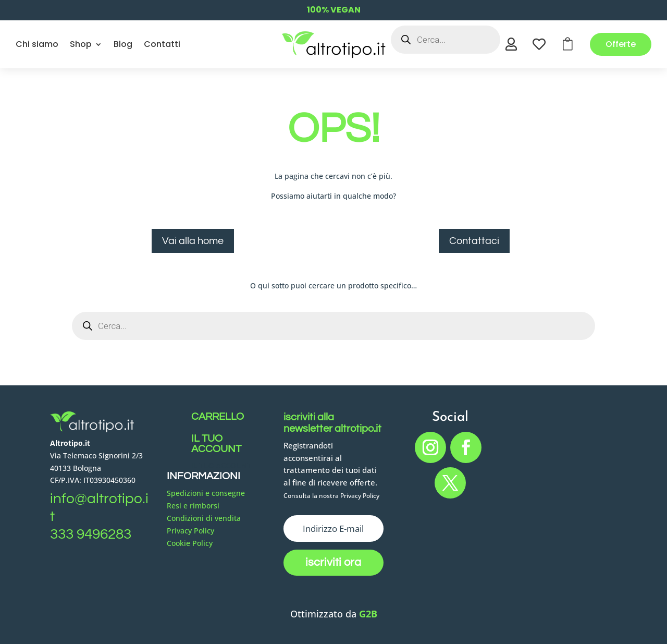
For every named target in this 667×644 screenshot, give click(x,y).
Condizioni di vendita (204, 518)
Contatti (162, 44)
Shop (81, 44)
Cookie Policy (190, 543)
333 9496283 (91, 534)
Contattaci (474, 241)
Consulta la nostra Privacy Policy (331, 496)
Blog (123, 44)
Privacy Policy (190, 531)
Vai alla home (193, 241)
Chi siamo (37, 44)
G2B (368, 614)
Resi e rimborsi (193, 506)
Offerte (621, 44)
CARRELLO (218, 417)
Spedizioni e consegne (206, 493)
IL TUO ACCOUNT (216, 444)
